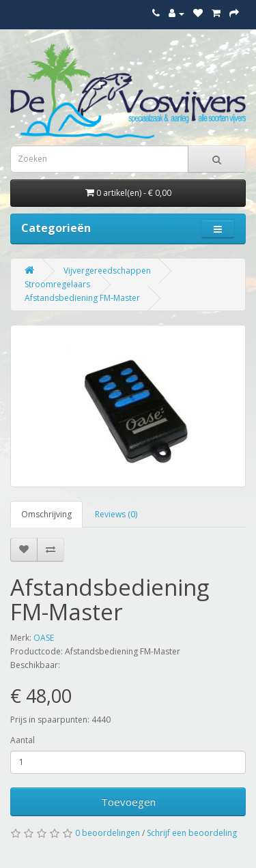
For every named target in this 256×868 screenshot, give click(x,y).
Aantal (23, 740)
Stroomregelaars (57, 284)
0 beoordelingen (108, 833)
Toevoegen (128, 802)
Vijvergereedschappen (107, 271)
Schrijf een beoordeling (192, 833)
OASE (44, 638)
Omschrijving (46, 514)
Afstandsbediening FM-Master (82, 298)
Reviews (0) (116, 514)
